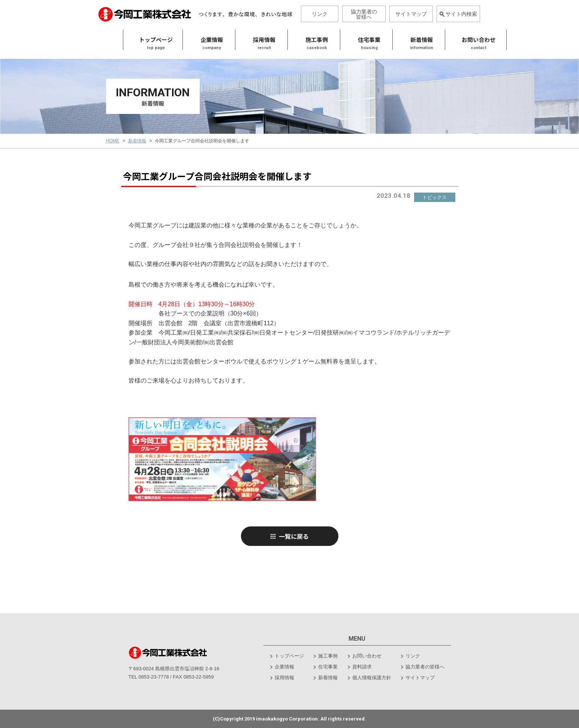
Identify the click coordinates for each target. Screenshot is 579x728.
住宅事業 (341, 40)
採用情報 (236, 40)
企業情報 (284, 667)
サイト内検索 (458, 14)
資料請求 (362, 667)
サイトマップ (411, 14)
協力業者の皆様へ (364, 14)
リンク (320, 14)
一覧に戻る (289, 536)
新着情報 (394, 40)
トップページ (128, 40)
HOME (113, 141)
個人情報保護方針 (372, 678)
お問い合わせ (367, 656)
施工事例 (289, 40)
